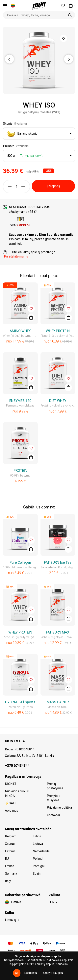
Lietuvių (11, 920)
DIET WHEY (58, 401)
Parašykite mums (16, 256)
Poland (38, 859)
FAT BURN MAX (58, 632)
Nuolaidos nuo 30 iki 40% (17, 793)
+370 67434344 (17, 765)
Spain (37, 874)
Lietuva (38, 844)
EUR (51, 902)
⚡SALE (11, 803)
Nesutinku (31, 973)
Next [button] (69, 59)
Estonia (10, 851)
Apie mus (12, 811)
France (10, 866)
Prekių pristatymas (55, 786)
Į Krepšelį (53, 186)
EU (7, 859)
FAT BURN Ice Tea (58, 563)
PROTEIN (20, 471)
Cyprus (10, 844)
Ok (17, 973)
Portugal (39, 866)
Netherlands (41, 851)
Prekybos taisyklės (54, 798)
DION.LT (11, 784)
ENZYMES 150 (20, 401)
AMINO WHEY (20, 331)
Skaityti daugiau (53, 973)
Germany (11, 874)
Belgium (11, 836)
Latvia (37, 836)
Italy (8, 881)
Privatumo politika (59, 808)
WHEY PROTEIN (58, 331)
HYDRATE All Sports (20, 702)
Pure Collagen (20, 563)
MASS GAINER (58, 702)
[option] (39, 60)
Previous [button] (9, 59)
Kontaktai (53, 815)
